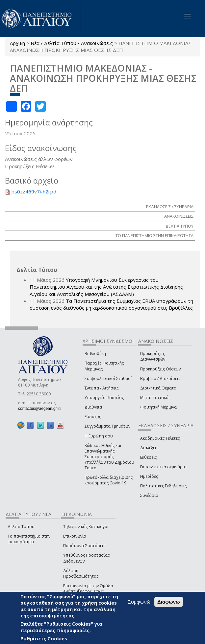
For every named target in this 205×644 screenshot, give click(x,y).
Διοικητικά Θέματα (158, 388)
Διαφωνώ (169, 602)
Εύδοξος (93, 417)
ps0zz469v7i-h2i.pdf (35, 191)
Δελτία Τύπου (21, 527)
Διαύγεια (93, 407)
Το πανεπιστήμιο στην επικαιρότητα (29, 539)
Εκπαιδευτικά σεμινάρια (163, 467)
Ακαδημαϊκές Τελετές (160, 438)
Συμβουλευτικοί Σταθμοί (108, 378)
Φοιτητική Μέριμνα (158, 407)
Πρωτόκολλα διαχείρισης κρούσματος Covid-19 (109, 480)
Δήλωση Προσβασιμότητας (81, 573)
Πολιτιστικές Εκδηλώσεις (163, 486)
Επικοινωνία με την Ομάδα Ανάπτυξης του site (88, 588)
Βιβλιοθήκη (95, 354)
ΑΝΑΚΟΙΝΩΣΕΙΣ (179, 216)
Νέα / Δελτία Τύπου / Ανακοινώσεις (72, 43)
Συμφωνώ (139, 602)
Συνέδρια (149, 495)
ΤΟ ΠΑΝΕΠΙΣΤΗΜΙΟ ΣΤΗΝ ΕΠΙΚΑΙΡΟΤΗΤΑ (154, 235)
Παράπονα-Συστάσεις (84, 546)
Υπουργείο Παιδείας (104, 398)
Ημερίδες (149, 476)
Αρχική (17, 43)
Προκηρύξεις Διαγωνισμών (153, 356)
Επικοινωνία (75, 536)
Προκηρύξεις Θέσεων (160, 369)
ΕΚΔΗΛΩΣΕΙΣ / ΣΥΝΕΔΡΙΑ (170, 207)
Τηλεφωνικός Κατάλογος (86, 527)
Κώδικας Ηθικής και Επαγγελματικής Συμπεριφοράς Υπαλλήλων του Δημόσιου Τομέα (109, 457)
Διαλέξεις (149, 448)
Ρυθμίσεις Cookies (44, 638)
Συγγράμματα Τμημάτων (107, 426)
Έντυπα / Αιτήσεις (102, 388)
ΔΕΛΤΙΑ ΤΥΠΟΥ (179, 226)
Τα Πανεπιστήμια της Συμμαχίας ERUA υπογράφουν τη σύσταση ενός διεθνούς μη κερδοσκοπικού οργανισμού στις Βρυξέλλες (111, 304)
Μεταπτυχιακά (154, 398)
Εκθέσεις (148, 457)
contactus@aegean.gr (39, 409)
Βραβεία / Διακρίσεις (160, 378)
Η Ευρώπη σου (99, 436)
